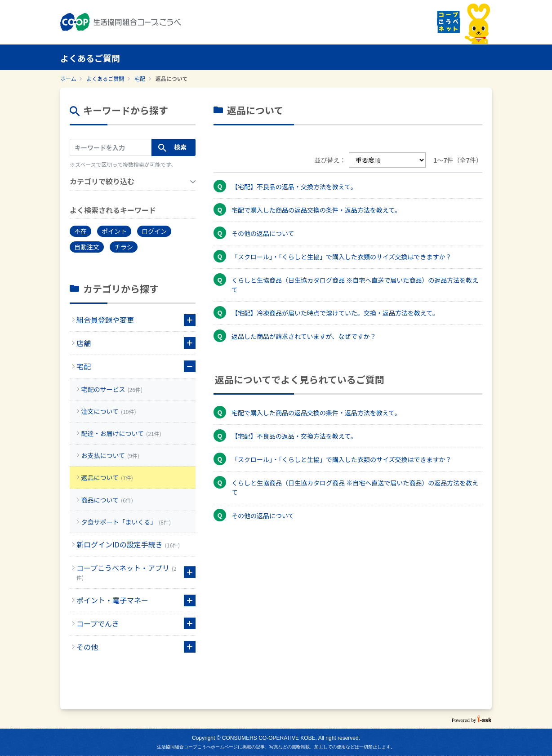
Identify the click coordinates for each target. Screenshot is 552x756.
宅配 (140, 78)
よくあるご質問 (105, 78)
